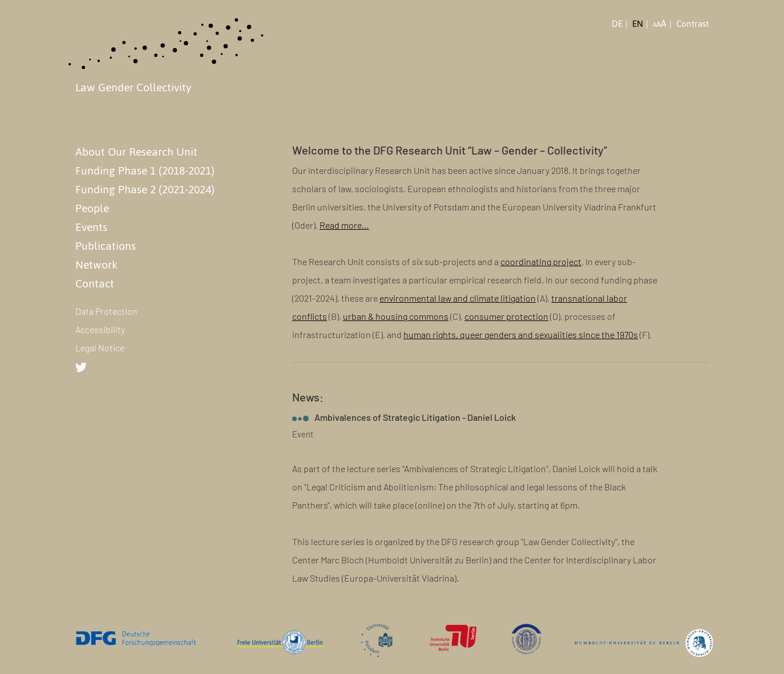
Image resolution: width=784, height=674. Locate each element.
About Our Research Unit (136, 152)
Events (91, 227)
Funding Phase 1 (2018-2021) (145, 170)
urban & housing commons (396, 316)
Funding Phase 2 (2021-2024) (145, 189)
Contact (95, 283)
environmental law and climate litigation (458, 298)
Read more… (344, 225)
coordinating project (541, 261)
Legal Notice (100, 348)
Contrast (692, 24)
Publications (106, 246)
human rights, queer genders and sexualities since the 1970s (521, 334)
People (92, 208)
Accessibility (100, 329)
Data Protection (106, 311)
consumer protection (506, 316)
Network (96, 265)
